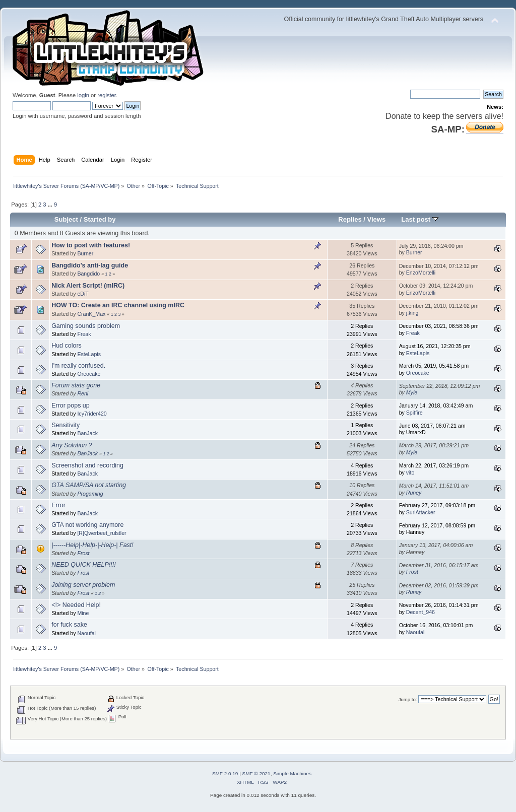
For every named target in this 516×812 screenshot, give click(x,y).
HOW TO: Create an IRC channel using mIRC (118, 305)
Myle (412, 392)
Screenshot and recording (87, 465)
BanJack (87, 433)
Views (377, 219)
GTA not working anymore (87, 525)
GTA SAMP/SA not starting (89, 485)
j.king (412, 313)
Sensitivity (66, 425)
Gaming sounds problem (86, 326)
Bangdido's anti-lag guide (90, 265)
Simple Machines (292, 773)
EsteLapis (89, 354)
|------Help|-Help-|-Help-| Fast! (92, 545)
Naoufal (86, 633)
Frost (83, 553)
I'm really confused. (78, 366)
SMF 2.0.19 (225, 773)
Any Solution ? (72, 445)
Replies (350, 219)
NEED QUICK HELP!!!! (84, 565)
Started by (100, 219)
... (51, 205)
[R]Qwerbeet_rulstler (102, 533)
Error (58, 505)
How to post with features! (91, 245)
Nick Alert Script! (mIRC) (88, 286)
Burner (85, 253)
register (107, 95)
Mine (83, 613)
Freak (84, 334)
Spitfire (414, 413)
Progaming (90, 494)
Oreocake (89, 374)
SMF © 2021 (256, 773)
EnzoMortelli (421, 273)
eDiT (83, 294)
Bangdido (88, 274)
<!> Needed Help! (76, 605)
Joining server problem (83, 585)
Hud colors (67, 346)
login (83, 95)
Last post (420, 219)
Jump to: (408, 699)
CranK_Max (91, 314)
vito (410, 472)
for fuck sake (69, 625)
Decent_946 (421, 612)
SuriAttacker (421, 512)
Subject (66, 219)
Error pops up (71, 405)
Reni (83, 393)
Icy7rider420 (92, 414)
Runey (414, 493)
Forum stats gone (76, 385)
